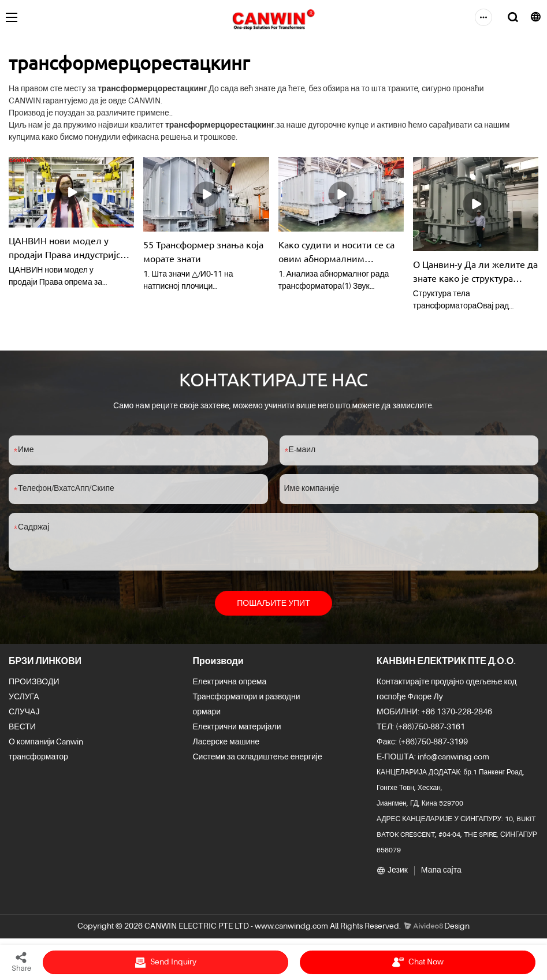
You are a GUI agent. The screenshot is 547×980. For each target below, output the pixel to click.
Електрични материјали (237, 728)
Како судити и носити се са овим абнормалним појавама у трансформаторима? (336, 252)
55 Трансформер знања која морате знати (203, 251)
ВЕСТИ (22, 728)
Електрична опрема (230, 683)
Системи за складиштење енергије (258, 758)
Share (21, 962)
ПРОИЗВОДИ (34, 683)
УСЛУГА (24, 698)
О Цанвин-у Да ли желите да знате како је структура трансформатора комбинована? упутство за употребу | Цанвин (475, 271)
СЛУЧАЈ (24, 713)
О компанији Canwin (46, 743)
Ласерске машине (226, 743)
